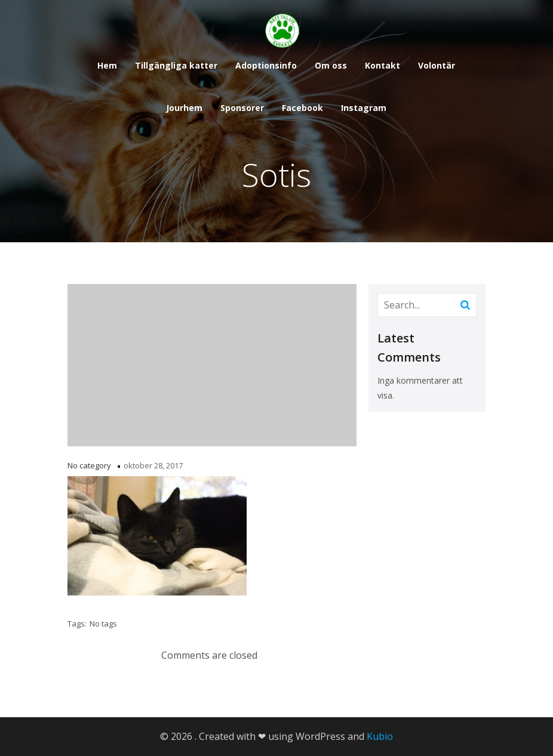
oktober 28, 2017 (153, 465)
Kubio (380, 736)
